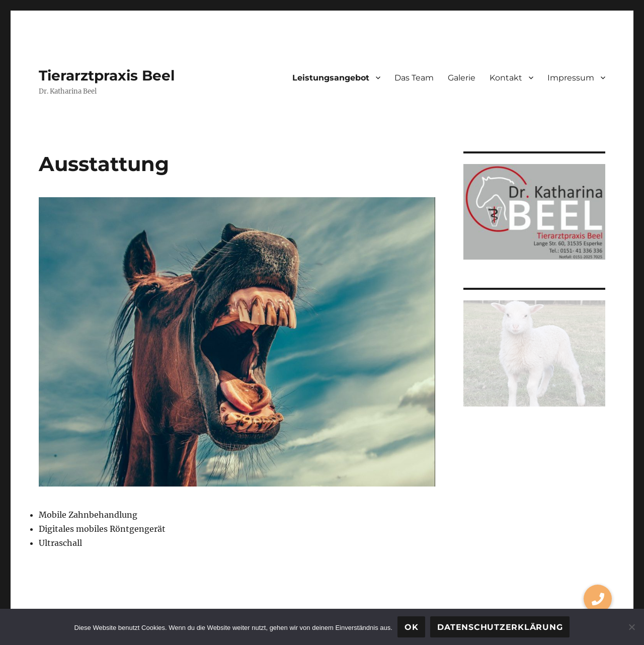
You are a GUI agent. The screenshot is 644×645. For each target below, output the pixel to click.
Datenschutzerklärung (500, 627)
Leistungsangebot (331, 78)
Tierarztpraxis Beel (107, 75)
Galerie (462, 78)
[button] (598, 599)
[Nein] (631, 627)
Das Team (414, 78)
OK (412, 627)
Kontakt (506, 78)
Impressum (571, 78)
